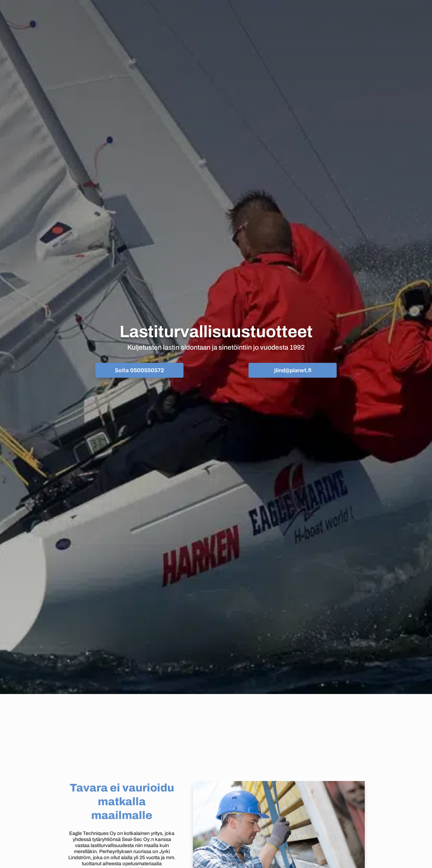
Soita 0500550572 (139, 370)
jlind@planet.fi (293, 370)
